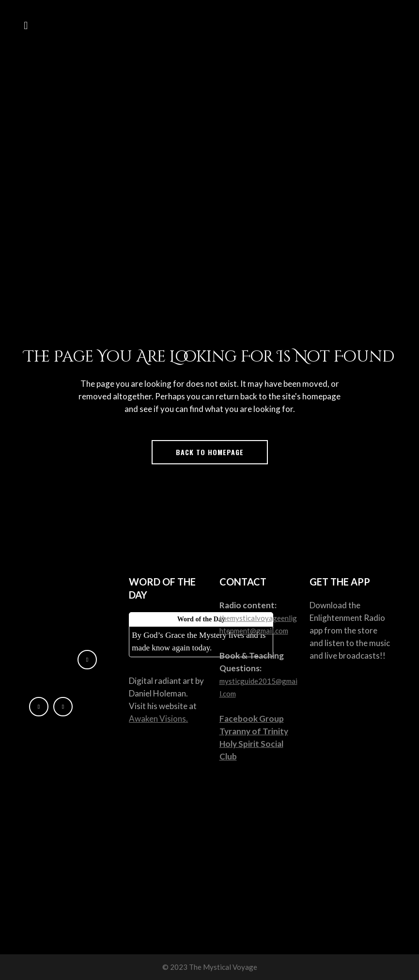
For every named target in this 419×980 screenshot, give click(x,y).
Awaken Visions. (158, 719)
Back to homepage (210, 452)
